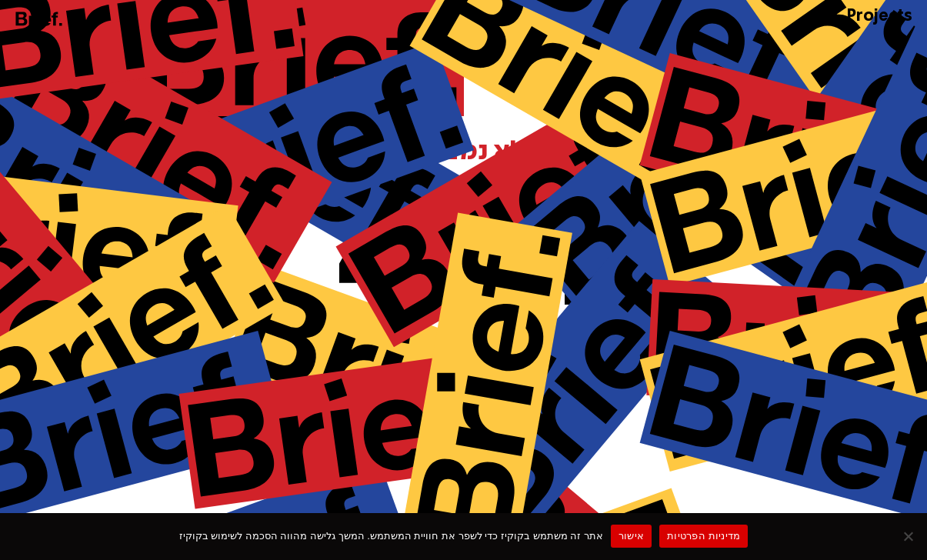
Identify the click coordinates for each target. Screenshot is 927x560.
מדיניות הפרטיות (704, 536)
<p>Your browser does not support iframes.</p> (463, 277)
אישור (631, 536)
